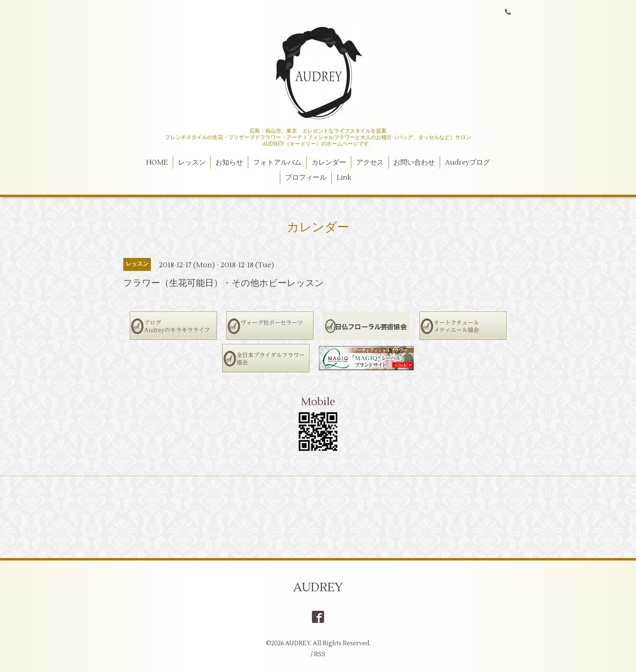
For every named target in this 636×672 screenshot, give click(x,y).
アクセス (370, 163)
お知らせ (229, 163)
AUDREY (318, 587)
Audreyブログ (467, 163)
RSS (320, 654)
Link (344, 178)
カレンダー (329, 163)
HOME (157, 163)
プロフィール (306, 178)
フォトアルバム (277, 163)
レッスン (192, 163)
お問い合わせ (414, 163)
